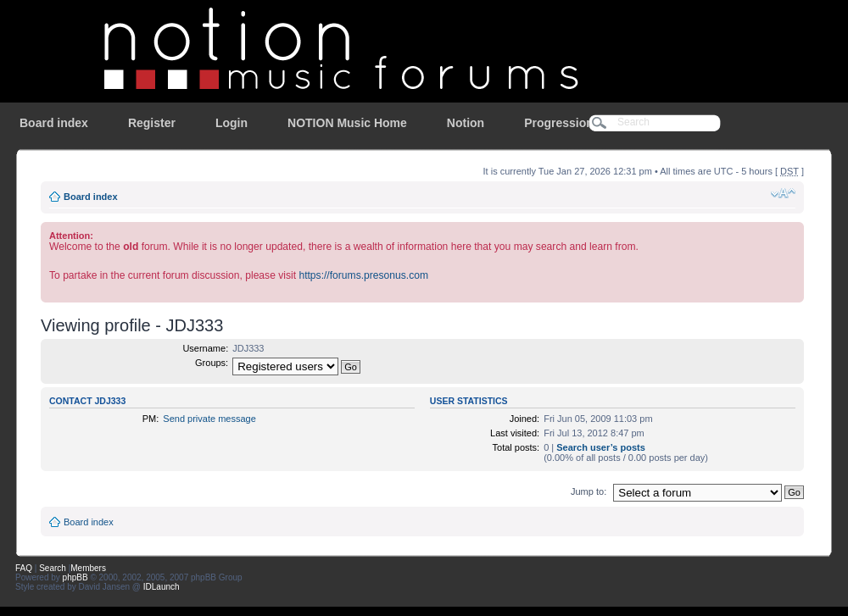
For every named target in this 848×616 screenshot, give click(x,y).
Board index (54, 123)
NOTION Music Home (347, 123)
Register (152, 123)
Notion (466, 123)
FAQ (24, 568)
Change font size (783, 193)
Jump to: (589, 491)
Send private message (209, 419)
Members (88, 568)
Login (232, 123)
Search (53, 568)
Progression (559, 123)
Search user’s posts (601, 447)
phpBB (75, 577)
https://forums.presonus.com (363, 275)
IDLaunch (162, 587)
